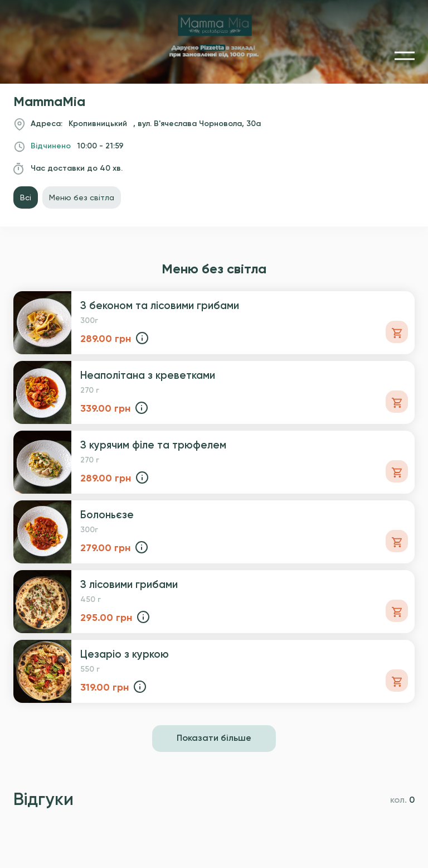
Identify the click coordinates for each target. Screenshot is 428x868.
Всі (26, 197)
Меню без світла (82, 197)
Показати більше (214, 739)
